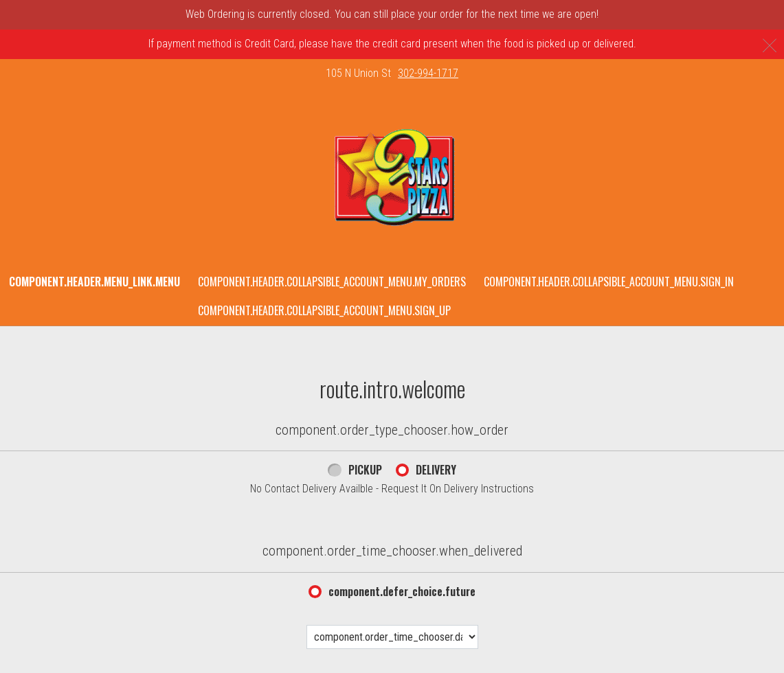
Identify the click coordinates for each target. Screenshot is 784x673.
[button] (392, 178)
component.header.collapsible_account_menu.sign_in (609, 282)
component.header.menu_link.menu (94, 282)
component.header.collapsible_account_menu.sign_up (324, 310)
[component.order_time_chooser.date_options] (392, 637)
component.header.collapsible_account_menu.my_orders (332, 282)
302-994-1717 (428, 73)
